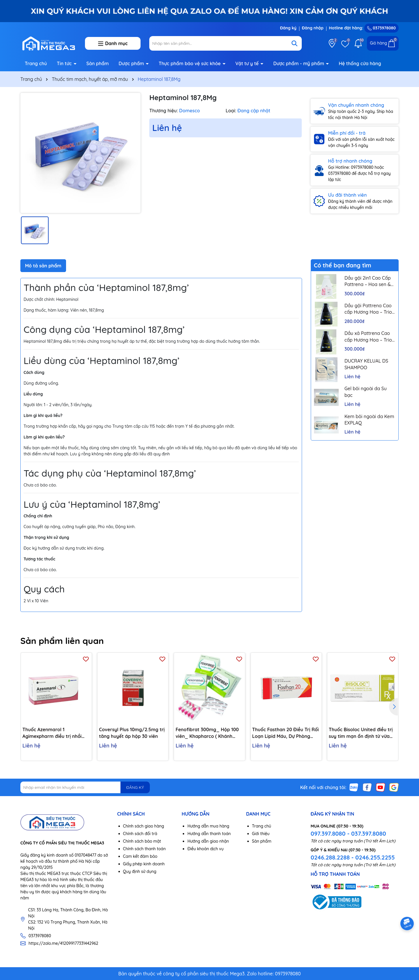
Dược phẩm (132, 63)
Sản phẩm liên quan (62, 641)
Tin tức (65, 63)
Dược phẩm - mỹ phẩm (299, 63)
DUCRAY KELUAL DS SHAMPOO (366, 364)
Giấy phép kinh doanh (144, 864)
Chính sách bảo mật (142, 841)
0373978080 (381, 28)
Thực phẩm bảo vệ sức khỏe (190, 63)
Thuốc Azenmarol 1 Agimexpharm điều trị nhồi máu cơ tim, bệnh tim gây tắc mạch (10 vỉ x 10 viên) (55, 733)
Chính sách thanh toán (144, 849)
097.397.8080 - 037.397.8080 (348, 833)
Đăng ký (288, 28)
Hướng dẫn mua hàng (208, 826)
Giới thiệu (261, 834)
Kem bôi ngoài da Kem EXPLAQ (369, 420)
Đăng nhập (313, 28)
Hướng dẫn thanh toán (209, 834)
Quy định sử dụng (140, 871)
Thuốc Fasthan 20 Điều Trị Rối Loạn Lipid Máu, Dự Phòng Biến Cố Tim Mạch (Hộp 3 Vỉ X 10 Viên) (286, 733)
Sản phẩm (98, 63)
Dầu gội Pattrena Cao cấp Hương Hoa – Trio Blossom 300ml (368, 309)
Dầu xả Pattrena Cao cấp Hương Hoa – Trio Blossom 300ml (368, 337)
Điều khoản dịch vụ (205, 849)
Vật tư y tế (248, 63)
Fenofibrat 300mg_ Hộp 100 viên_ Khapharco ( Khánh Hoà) (207, 733)
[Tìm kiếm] (294, 43)
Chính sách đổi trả (140, 834)
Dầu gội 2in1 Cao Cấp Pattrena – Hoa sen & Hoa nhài (368, 281)
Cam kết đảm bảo (140, 856)
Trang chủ (36, 63)
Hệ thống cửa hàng (360, 63)
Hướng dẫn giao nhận (208, 841)
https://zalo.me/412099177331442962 (63, 943)
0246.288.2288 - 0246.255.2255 (353, 857)
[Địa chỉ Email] (85, 787)
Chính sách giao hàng (144, 826)
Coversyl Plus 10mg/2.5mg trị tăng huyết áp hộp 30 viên (132, 733)
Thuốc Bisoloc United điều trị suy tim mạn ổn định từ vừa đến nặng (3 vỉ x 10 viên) (361, 733)
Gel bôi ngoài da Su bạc (366, 392)
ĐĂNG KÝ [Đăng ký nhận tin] (135, 787)
